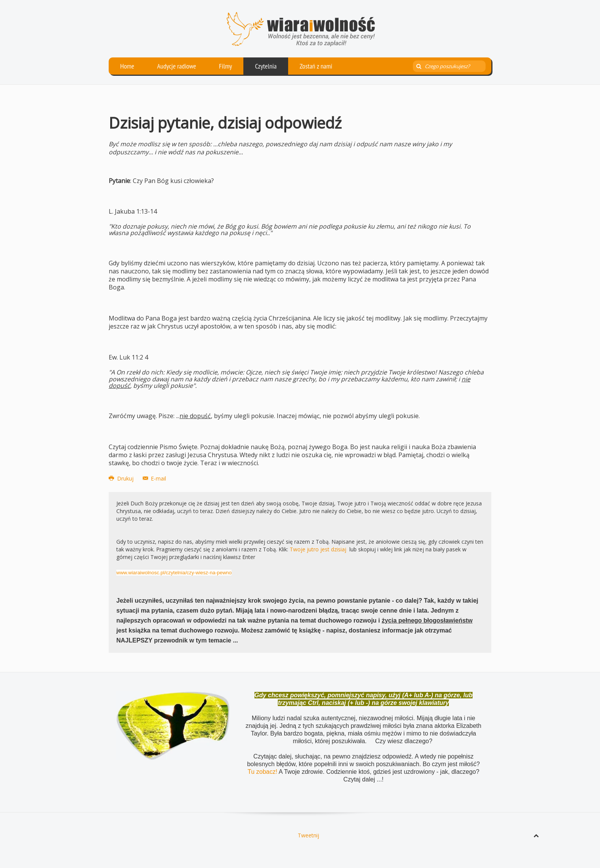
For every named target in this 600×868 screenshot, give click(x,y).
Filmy (225, 66)
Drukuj (122, 478)
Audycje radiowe (177, 66)
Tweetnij (308, 835)
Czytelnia (266, 66)
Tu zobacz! (263, 772)
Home (127, 66)
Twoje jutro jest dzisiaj (318, 549)
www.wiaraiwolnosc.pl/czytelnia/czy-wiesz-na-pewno (174, 573)
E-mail (155, 478)
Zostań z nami (316, 66)
